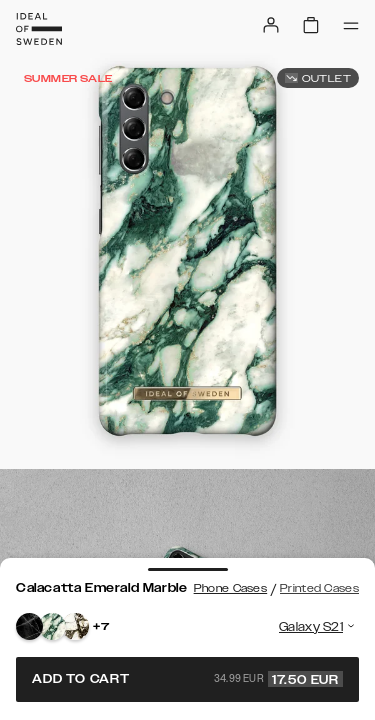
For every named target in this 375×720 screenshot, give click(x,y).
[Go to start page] (39, 29)
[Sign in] (271, 25)
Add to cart (187, 679)
